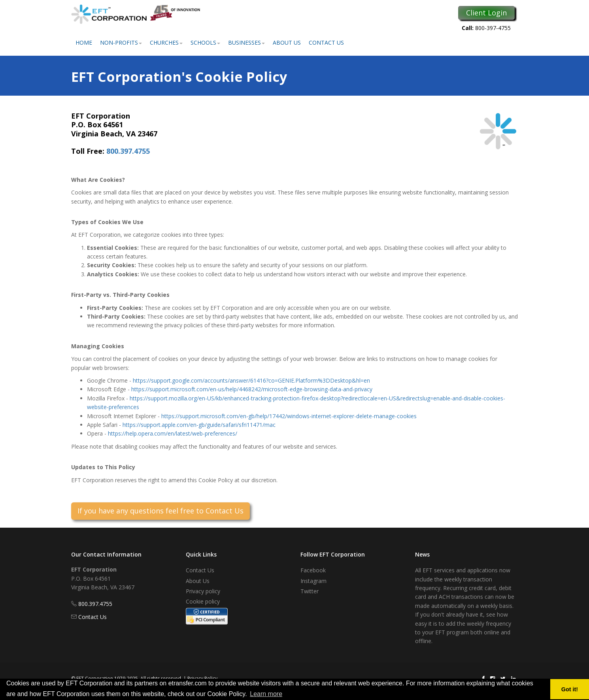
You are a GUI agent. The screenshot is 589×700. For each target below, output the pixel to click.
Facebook (313, 570)
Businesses (246, 42)
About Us (287, 42)
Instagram (313, 581)
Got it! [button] (570, 689)
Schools (205, 42)
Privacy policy (203, 591)
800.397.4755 (128, 151)
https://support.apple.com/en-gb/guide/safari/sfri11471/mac (199, 425)
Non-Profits (121, 42)
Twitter (310, 591)
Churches (166, 42)
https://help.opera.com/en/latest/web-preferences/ (173, 433)
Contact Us (326, 42)
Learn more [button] (266, 694)
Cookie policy (203, 601)
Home (84, 42)
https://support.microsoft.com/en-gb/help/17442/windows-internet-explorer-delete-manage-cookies (289, 416)
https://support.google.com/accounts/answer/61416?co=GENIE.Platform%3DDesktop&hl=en (251, 380)
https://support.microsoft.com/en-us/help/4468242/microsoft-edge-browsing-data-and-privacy (252, 389)
